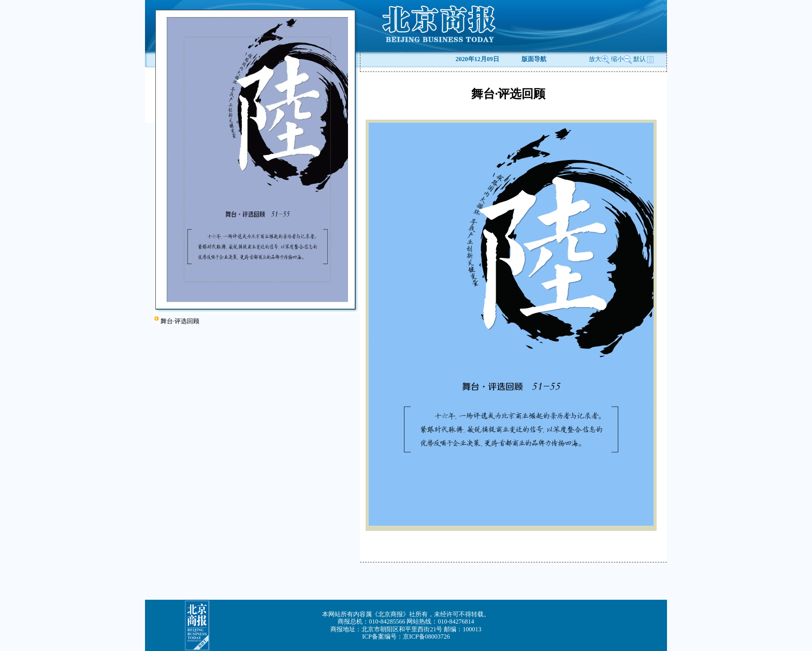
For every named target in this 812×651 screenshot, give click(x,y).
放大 (599, 59)
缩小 (617, 59)
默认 (644, 59)
